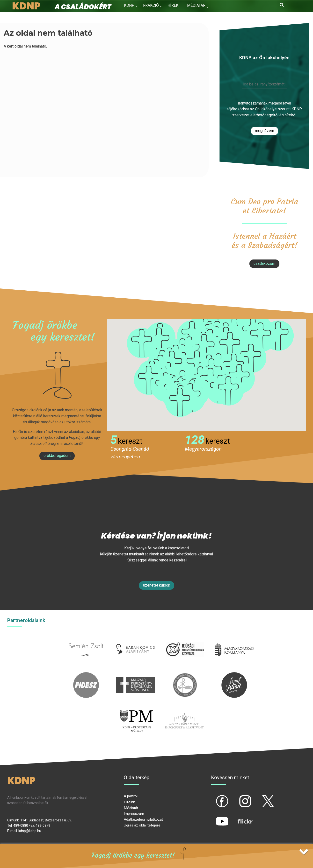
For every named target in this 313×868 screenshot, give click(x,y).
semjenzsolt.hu (86, 640)
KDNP (129, 5)
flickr (239, 817)
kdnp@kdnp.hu (30, 831)
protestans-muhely (136, 710)
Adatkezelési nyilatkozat (143, 819)
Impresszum (134, 814)
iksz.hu (185, 640)
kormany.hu (234, 640)
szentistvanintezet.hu (234, 675)
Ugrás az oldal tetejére (142, 825)
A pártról (131, 796)
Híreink (129, 802)
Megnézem (265, 131)
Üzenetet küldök (157, 585)
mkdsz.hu (135, 675)
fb (214, 797)
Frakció (151, 5)
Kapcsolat (135, 16)
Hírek (173, 5)
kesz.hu (185, 675)
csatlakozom (264, 263)
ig (237, 797)
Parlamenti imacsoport (184, 710)
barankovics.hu (135, 640)
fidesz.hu (86, 675)
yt (214, 817)
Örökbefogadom (57, 456)
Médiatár (131, 808)
